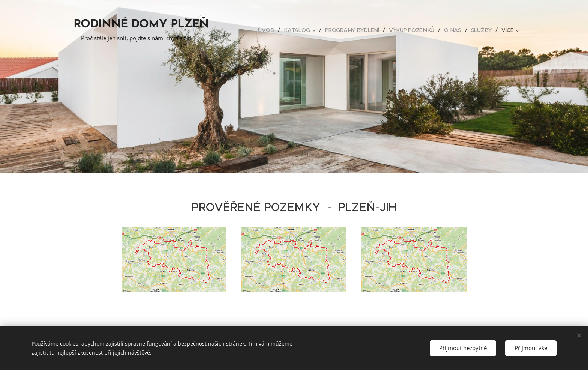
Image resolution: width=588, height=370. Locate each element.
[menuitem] (269, 30)
